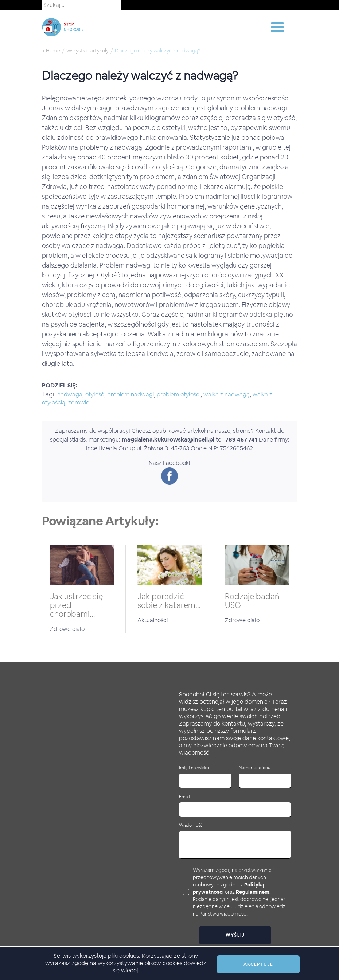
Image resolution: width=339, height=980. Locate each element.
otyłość (95, 394)
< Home (51, 51)
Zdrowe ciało (67, 629)
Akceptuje (258, 964)
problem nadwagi (130, 394)
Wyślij (235, 935)
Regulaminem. (253, 892)
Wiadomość (191, 825)
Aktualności (153, 620)
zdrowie (79, 402)
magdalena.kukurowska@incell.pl (168, 440)
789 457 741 (241, 440)
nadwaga (70, 394)
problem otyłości (179, 394)
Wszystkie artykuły (87, 51)
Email (184, 797)
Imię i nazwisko (194, 768)
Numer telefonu (255, 768)
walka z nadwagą (227, 394)
